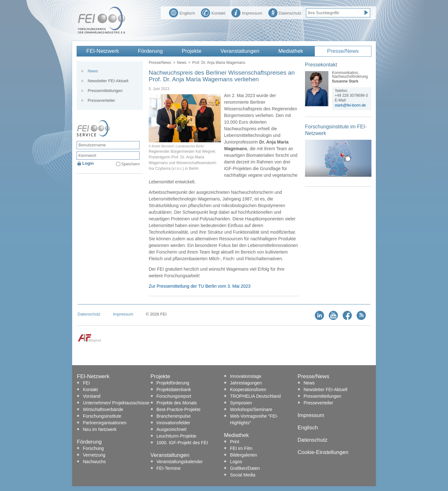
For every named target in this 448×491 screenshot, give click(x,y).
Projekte (191, 51)
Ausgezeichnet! (172, 429)
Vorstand (92, 396)
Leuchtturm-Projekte (177, 436)
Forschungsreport (174, 396)
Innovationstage (246, 376)
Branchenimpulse (174, 416)
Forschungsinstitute (102, 416)
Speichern (131, 164)
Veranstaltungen (240, 51)
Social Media (243, 475)
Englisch (182, 12)
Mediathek (291, 51)
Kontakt (213, 12)
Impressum (247, 12)
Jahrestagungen (246, 383)
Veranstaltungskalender (180, 462)
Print (235, 442)
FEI (86, 383)
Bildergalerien (244, 455)
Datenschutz (285, 12)
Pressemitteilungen (105, 91)
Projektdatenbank (174, 390)
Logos (236, 462)
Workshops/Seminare (251, 409)
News (182, 63)
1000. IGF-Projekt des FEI (182, 443)
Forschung (93, 448)
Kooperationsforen (248, 390)
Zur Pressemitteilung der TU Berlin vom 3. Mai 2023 (200, 286)
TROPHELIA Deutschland (255, 396)
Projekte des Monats (177, 403)
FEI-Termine (169, 468)
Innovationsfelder (174, 423)
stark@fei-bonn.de (350, 105)
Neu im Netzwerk (100, 429)
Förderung (150, 51)
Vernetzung (94, 455)
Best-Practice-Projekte (179, 409)
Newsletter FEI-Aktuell (108, 81)
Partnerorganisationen (105, 423)
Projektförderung (173, 383)
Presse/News (343, 51)
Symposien (241, 403)
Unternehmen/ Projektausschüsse (116, 403)
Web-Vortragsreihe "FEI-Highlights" (254, 419)
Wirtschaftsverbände (103, 409)
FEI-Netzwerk (103, 51)
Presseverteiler (101, 100)
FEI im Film (241, 448)
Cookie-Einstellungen (323, 452)
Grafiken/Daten (245, 468)
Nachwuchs (94, 462)
